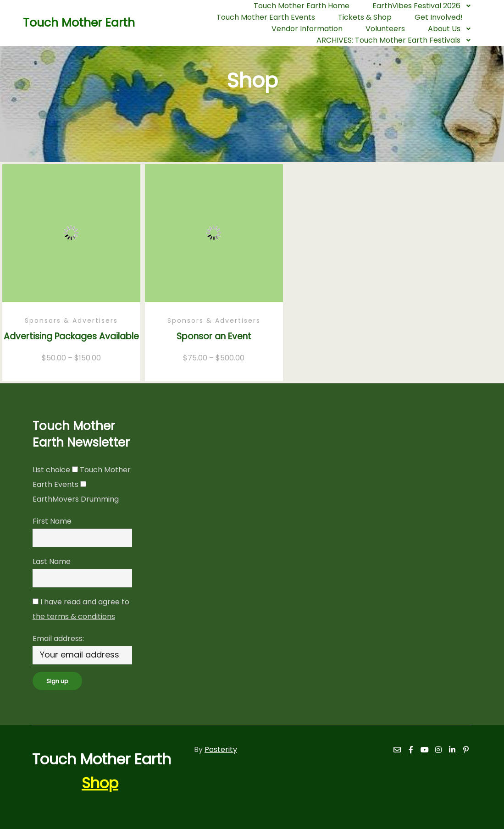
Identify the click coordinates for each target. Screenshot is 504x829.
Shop (100, 783)
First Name (52, 521)
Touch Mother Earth (69, 23)
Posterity (221, 749)
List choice (51, 470)
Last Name (52, 561)
